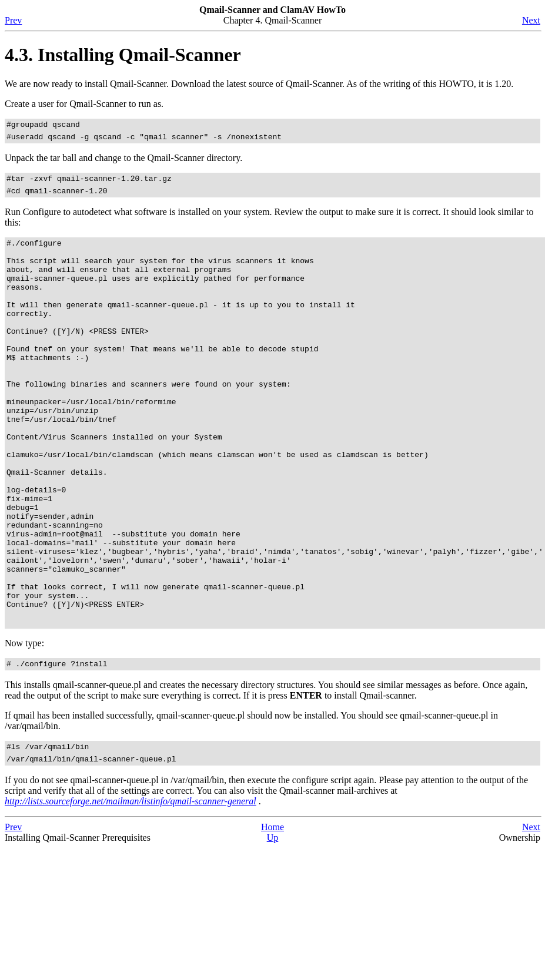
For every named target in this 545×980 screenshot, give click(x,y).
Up (273, 927)
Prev (13, 20)
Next (531, 20)
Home (272, 917)
